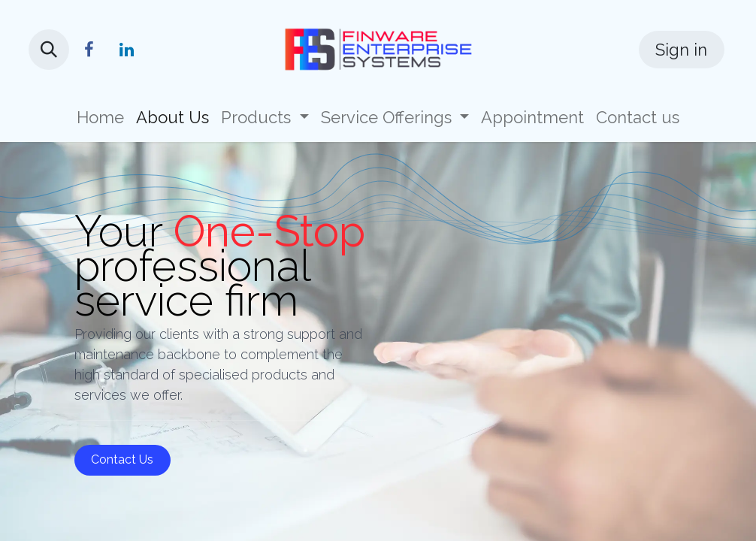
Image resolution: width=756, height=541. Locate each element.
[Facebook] (89, 50)
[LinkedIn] (126, 50)
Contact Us (122, 459)
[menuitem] (100, 118)
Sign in (681, 50)
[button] (49, 50)
